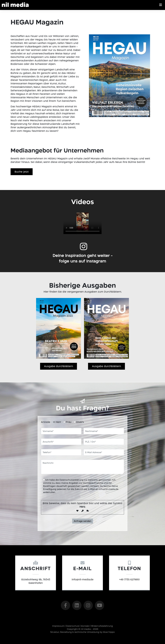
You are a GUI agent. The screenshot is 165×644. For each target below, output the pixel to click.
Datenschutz (73, 626)
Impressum (58, 626)
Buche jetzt (22, 172)
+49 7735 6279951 (117, 579)
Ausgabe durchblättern (59, 366)
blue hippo (109, 632)
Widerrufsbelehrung (102, 626)
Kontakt (85, 626)
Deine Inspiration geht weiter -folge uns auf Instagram (82, 271)
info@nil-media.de (109, 489)
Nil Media (15, 5)
